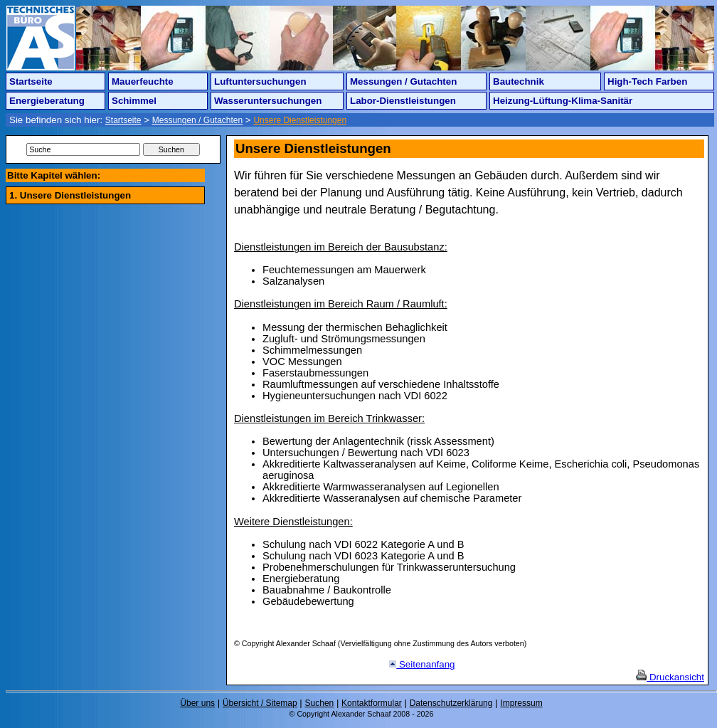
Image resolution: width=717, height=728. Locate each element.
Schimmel (134, 101)
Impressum (521, 703)
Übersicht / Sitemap (260, 703)
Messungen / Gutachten (403, 81)
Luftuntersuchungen (260, 81)
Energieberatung (47, 101)
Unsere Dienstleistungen (300, 120)
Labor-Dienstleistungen (403, 101)
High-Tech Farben (647, 81)
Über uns (197, 703)
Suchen (320, 703)
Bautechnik (519, 81)
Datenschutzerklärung (451, 703)
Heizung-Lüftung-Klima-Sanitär (563, 101)
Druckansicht (670, 677)
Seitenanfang (422, 664)
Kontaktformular (372, 703)
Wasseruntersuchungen (268, 101)
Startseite (31, 81)
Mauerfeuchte (143, 81)
